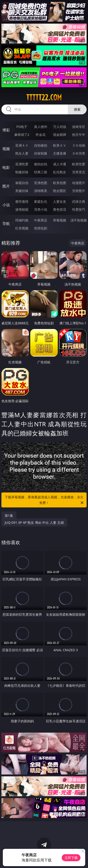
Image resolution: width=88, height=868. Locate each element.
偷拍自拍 (41, 164)
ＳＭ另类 (79, 153)
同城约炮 (22, 220)
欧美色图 (60, 183)
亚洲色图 (41, 183)
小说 (6, 205)
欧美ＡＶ (60, 145)
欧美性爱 (79, 164)
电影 (6, 167)
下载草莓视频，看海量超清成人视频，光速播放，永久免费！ (45, 500)
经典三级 (41, 172)
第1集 (9, 515)
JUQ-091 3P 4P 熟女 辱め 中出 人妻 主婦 (34, 523)
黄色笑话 (60, 209)
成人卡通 (60, 164)
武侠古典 (79, 201)
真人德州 (41, 127)
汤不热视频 (79, 220)
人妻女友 (60, 201)
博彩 (6, 130)
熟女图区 (60, 191)
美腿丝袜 (22, 191)
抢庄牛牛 (79, 135)
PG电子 (22, 127)
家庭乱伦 (41, 201)
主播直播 (60, 153)
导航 (6, 224)
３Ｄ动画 (79, 145)
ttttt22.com (44, 98)
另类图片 (79, 191)
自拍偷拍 (41, 145)
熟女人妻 (22, 153)
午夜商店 (41, 220)
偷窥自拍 (22, 183)
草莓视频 (60, 220)
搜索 (77, 109)
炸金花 (41, 135)
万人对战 (60, 127)
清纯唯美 (41, 191)
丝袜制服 (41, 153)
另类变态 (79, 172)
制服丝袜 (22, 172)
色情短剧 (41, 228)
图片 (6, 186)
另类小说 (41, 209)
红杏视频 (22, 228)
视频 (6, 149)
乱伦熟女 (60, 172)
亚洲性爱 (22, 164)
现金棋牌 (60, 135)
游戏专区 (79, 127)
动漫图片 (79, 183)
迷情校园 (22, 209)
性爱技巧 (79, 209)
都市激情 (22, 201)
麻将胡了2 (22, 135)
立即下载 (71, 858)
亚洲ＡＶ (22, 145)
